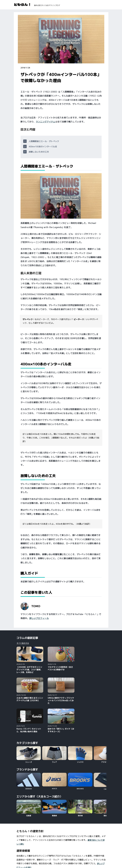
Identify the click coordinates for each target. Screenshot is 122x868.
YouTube (20, 851)
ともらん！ (23, 4)
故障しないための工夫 (39, 152)
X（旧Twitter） (95, 851)
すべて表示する (23, 643)
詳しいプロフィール (39, 618)
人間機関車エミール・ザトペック (44, 141)
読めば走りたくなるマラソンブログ (47, 5)
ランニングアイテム (46, 122)
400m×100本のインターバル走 (43, 147)
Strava (52, 855)
